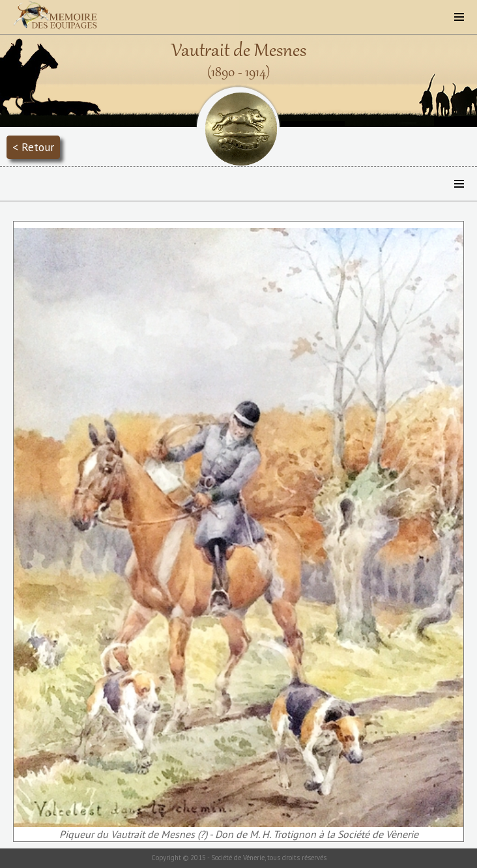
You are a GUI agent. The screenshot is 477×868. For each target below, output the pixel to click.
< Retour (33, 147)
